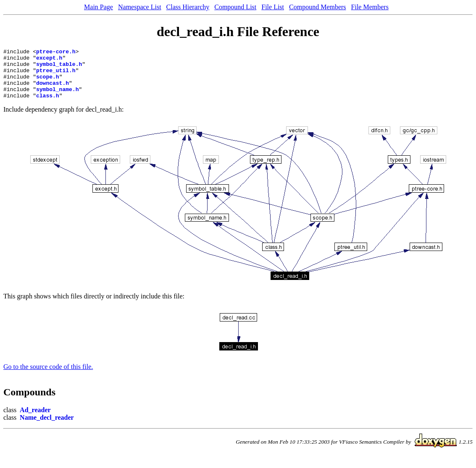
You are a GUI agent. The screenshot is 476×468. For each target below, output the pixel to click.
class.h (48, 105)
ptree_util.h (56, 75)
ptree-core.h (56, 52)
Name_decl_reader (47, 427)
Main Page (99, 7)
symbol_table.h (59, 68)
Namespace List (140, 7)
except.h (49, 60)
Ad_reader (35, 420)
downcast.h (53, 90)
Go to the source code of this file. (48, 377)
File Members (370, 7)
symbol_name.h (57, 98)
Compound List (235, 7)
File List (273, 7)
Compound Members (318, 7)
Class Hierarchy (188, 7)
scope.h (48, 83)
